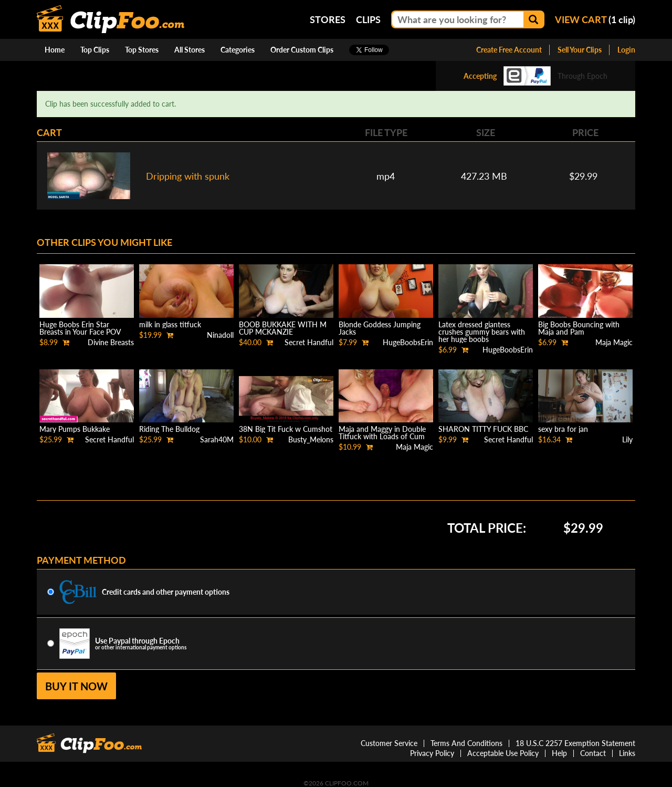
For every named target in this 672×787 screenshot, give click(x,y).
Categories (238, 50)
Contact (593, 753)
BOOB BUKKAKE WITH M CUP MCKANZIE (283, 328)
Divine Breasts (111, 342)
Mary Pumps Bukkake (75, 429)
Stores (328, 19)
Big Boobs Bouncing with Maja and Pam (579, 328)
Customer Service (389, 743)
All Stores (190, 50)
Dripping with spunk (188, 176)
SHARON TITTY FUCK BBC (483, 429)
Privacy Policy (432, 753)
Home (55, 50)
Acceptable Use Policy (503, 753)
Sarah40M (217, 439)
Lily (627, 439)
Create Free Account (509, 50)
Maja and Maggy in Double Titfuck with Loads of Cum (382, 433)
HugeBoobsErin (408, 342)
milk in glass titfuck (170, 324)
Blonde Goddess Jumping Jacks (380, 328)
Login (626, 50)
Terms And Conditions (466, 743)
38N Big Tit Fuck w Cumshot (286, 429)
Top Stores (142, 50)
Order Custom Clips (302, 50)
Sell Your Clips (580, 50)
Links (627, 753)
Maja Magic (614, 342)
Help (559, 753)
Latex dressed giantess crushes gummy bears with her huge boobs (482, 332)
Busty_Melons (311, 439)
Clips (368, 19)
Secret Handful (309, 342)
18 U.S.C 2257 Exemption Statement (575, 743)
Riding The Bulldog (169, 429)
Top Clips (95, 50)
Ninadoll (220, 335)
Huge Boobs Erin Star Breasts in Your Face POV (80, 328)
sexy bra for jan (563, 429)
